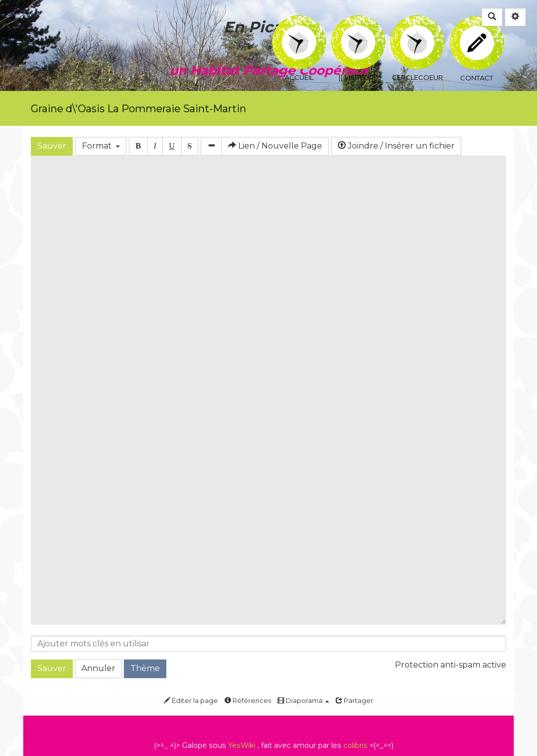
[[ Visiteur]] (358, 22)
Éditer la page (191, 700)
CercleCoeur (417, 22)
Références (248, 700)
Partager (354, 700)
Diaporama (303, 700)
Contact (477, 28)
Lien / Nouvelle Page (275, 146)
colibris (355, 745)
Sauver (52, 146)
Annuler (98, 668)
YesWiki (242, 745)
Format (101, 146)
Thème (145, 668)
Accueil (299, 22)
